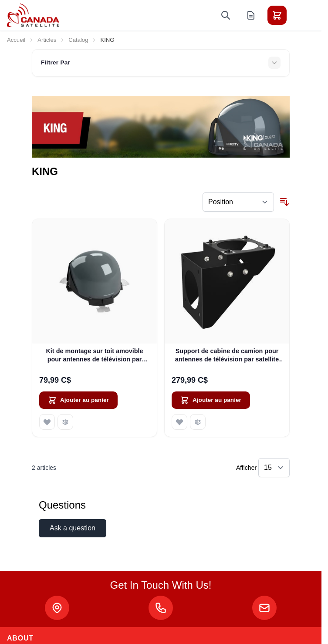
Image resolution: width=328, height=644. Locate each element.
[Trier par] (238, 202)
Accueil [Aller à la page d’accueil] (16, 40)
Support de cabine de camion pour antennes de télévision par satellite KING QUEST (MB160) (227, 356)
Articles (47, 40)
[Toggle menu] (301, 15)
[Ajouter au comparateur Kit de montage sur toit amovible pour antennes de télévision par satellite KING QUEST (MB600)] (65, 422)
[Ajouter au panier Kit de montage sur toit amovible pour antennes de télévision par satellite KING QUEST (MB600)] (78, 400)
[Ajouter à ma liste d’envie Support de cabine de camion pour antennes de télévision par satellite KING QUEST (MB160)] (179, 422)
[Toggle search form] (226, 15)
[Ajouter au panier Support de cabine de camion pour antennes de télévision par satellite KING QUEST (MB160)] (211, 400)
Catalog (78, 40)
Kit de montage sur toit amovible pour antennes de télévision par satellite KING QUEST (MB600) (94, 356)
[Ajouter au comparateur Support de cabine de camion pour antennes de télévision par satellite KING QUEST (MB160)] (198, 422)
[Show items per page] (274, 468)
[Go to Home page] (33, 15)
